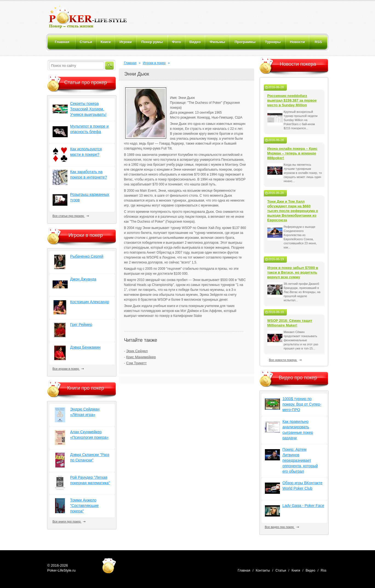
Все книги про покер (69, 521)
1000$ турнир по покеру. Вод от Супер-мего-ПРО (302, 404)
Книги (296, 570)
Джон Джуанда (83, 279)
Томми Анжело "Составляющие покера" (84, 506)
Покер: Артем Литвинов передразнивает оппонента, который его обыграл (300, 460)
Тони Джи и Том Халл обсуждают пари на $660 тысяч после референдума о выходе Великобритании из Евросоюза (293, 211)
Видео (310, 570)
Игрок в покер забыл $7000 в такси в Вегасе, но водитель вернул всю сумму (293, 272)
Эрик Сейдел (137, 351)
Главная (130, 63)
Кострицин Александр (90, 302)
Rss (324, 570)
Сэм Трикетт (136, 363)
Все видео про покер (282, 527)
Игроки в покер (154, 63)
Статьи (281, 570)
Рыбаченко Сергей (87, 256)
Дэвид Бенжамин (85, 347)
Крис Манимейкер (141, 357)
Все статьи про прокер (71, 216)
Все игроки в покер (68, 369)
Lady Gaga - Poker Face (303, 506)
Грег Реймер (81, 325)
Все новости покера (285, 360)
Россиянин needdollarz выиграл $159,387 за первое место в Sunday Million (292, 100)
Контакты (263, 570)
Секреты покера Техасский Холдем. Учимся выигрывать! (88, 109)
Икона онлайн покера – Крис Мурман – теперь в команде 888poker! (292, 153)
